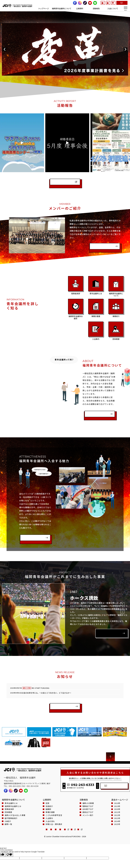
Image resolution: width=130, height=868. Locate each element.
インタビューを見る (101, 222)
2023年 (117, 795)
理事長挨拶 (9, 786)
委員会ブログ (88, 789)
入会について (113, 8)
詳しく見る (104, 608)
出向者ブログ (88, 786)
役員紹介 (49, 783)
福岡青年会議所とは (96, 390)
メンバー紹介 (88, 792)
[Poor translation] (9, 832)
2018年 (117, 780)
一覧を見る (58, 684)
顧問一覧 (8, 801)
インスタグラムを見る (63, 158)
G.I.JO (69, 2)
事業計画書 (50, 789)
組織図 (48, 786)
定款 (47, 780)
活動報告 (96, 8)
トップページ (44, 8)
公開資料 (80, 8)
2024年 (117, 798)
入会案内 (49, 795)
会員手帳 (99, 2)
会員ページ (82, 2)
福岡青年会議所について (62, 8)
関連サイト (56, 807)
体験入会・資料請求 (75, 5)
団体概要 (8, 789)
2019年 (117, 783)
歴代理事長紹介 (11, 795)
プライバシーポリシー (37, 807)
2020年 (117, 786)
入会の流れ (50, 798)
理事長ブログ (88, 783)
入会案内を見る (29, 514)
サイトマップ (71, 807)
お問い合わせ (18, 807)
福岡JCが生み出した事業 (15, 792)
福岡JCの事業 (88, 780)
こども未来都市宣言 (54, 792)
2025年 (117, 801)
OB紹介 (8, 798)
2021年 (117, 789)
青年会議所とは (11, 780)
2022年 (117, 792)
